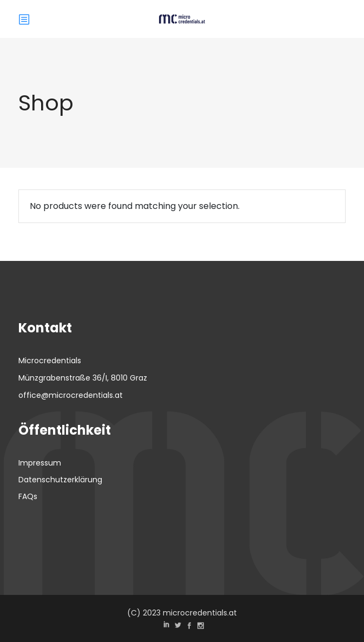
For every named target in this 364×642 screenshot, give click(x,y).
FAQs (28, 496)
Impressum (40, 463)
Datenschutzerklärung (60, 480)
